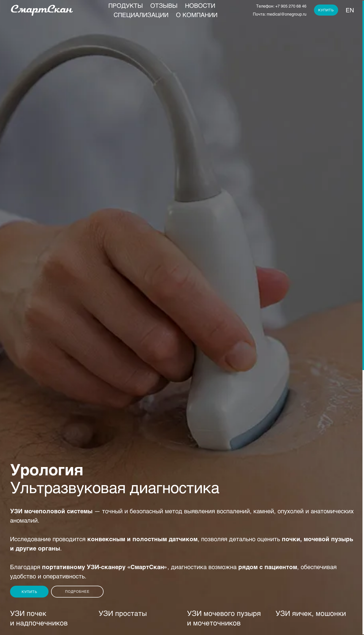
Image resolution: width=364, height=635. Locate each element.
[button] (29, 592)
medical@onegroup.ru (287, 14)
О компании (197, 15)
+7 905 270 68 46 (291, 6)
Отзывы (164, 5)
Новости (200, 5)
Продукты (126, 5)
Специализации (141, 15)
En (350, 10)
